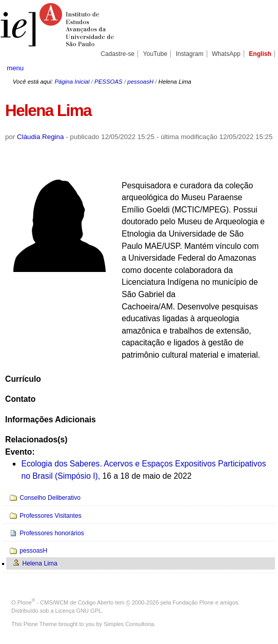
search (259, 68)
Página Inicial (72, 82)
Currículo (23, 379)
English (260, 54)
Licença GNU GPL (78, 611)
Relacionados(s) (36, 440)
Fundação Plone (193, 602)
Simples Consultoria (129, 624)
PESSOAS (108, 82)
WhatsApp (226, 54)
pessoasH (140, 82)
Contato (20, 399)
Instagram (190, 54)
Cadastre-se (117, 54)
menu (15, 68)
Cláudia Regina (40, 137)
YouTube (155, 54)
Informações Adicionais (51, 419)
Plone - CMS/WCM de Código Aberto (66, 602)
